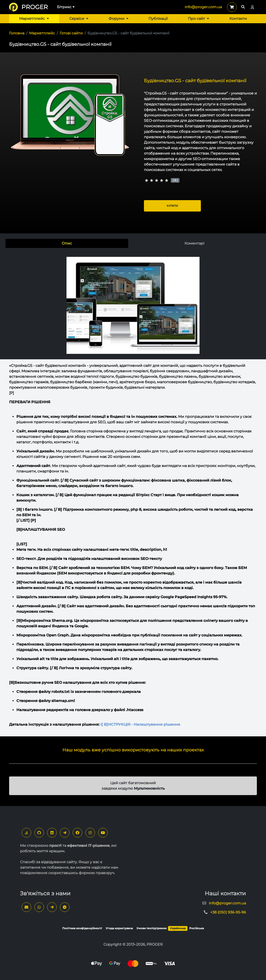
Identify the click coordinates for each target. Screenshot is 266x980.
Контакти (238, 19)
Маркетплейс (34, 19)
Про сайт (198, 19)
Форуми (119, 19)
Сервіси (79, 19)
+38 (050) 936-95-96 (228, 912)
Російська (197, 928)
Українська (178, 928)
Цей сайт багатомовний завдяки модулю (133, 786)
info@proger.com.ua (203, 7)
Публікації (158, 19)
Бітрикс (66, 7)
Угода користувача (119, 928)
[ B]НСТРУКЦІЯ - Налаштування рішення (140, 724)
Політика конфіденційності (82, 928)
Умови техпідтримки (151, 928)
